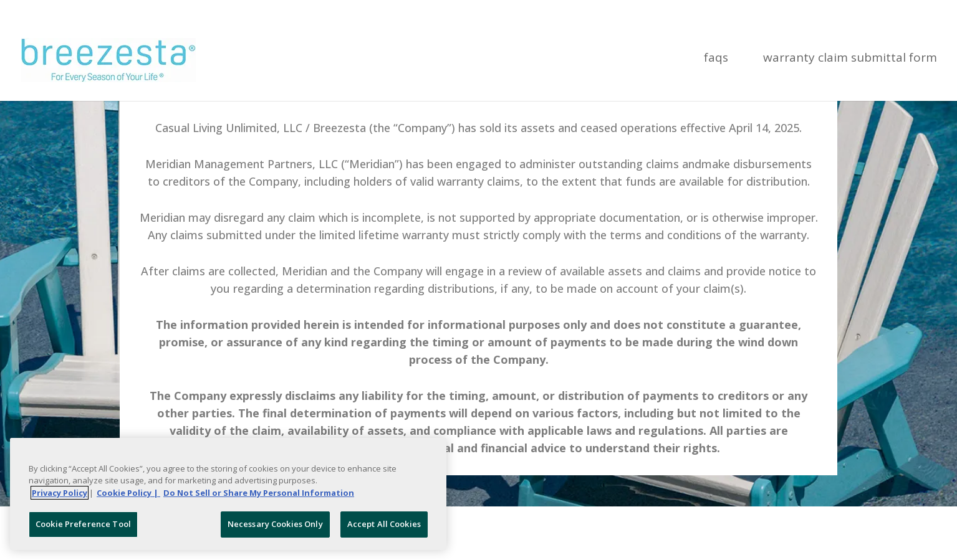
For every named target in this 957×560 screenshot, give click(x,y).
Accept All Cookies (384, 524)
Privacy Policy (60, 493)
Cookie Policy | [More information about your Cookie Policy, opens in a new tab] (128, 493)
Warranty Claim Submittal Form (850, 59)
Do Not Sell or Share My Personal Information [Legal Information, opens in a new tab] (259, 493)
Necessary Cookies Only (275, 524)
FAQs (716, 59)
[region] (228, 494)
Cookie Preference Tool (83, 524)
